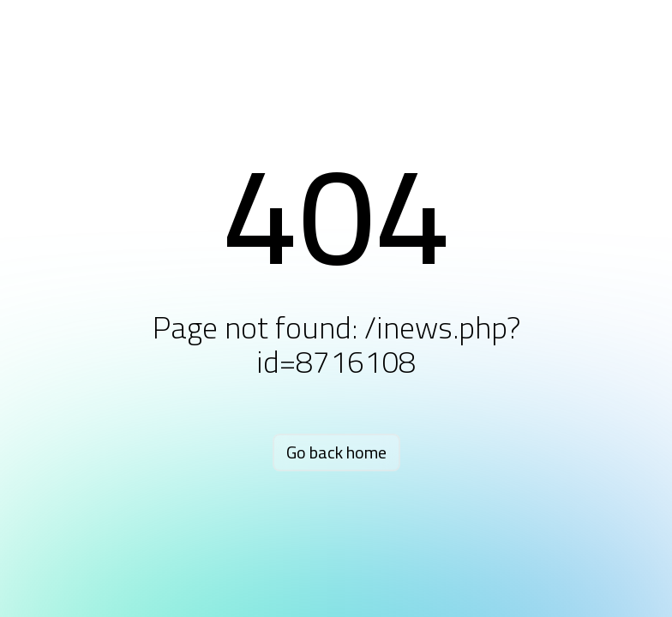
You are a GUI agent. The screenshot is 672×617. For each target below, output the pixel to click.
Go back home (336, 452)
